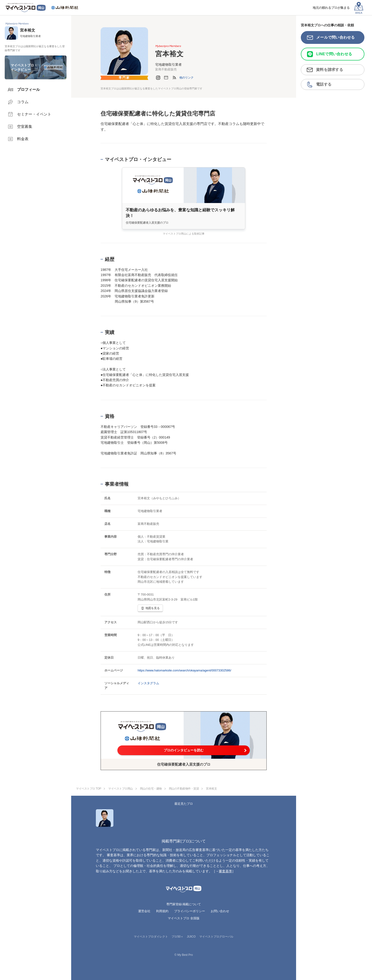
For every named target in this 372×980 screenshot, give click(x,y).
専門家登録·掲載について (184, 904)
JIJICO (191, 937)
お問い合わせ (220, 911)
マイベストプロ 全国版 (184, 918)
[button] (186, 78)
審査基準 (225, 871)
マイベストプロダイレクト (151, 937)
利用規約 (162, 911)
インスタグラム (148, 683)
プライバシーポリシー (190, 911)
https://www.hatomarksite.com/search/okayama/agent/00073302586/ (184, 670)
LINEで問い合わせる (334, 54)
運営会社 (144, 911)
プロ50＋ (177, 937)
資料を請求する (330, 70)
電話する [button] (324, 84)
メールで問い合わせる (336, 37)
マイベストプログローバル (216, 937)
